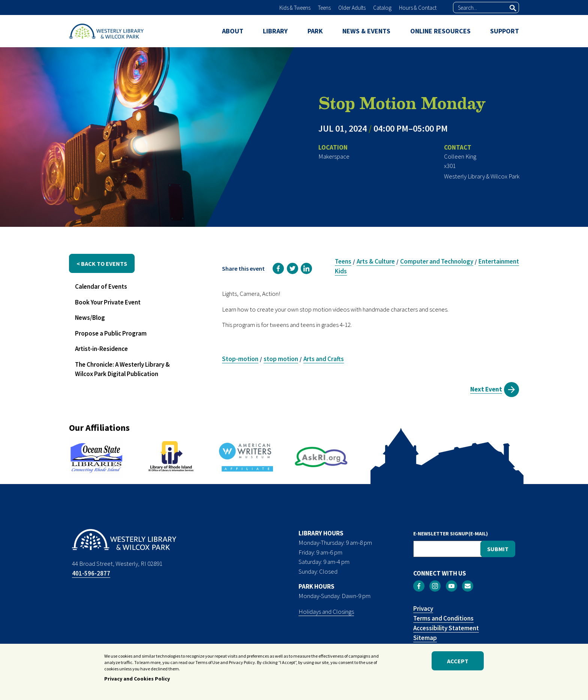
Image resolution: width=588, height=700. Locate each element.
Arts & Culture (376, 261)
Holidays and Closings (326, 612)
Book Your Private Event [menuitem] (108, 302)
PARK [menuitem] (315, 31)
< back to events (102, 264)
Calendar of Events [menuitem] (101, 286)
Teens (324, 8)
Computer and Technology (437, 261)
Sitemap (425, 638)
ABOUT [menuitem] (233, 31)
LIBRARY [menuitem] (275, 31)
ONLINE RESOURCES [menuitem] (440, 31)
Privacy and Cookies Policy (137, 681)
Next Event (486, 389)
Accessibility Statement (446, 628)
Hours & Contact (418, 8)
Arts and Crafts (324, 359)
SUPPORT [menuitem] (505, 31)
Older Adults (352, 8)
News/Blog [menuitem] (90, 318)
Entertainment (499, 261)
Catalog (382, 8)
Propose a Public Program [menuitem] (111, 333)
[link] (278, 268)
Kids (341, 271)
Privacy (423, 609)
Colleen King (460, 156)
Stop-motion (240, 359)
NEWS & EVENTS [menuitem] (366, 31)
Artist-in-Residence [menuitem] (101, 349)
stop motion (281, 359)
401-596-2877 (91, 573)
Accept (458, 663)
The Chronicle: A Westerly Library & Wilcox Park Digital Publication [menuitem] (122, 369)
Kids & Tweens (295, 8)
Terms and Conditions (443, 618)
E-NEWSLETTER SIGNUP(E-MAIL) (451, 534)
